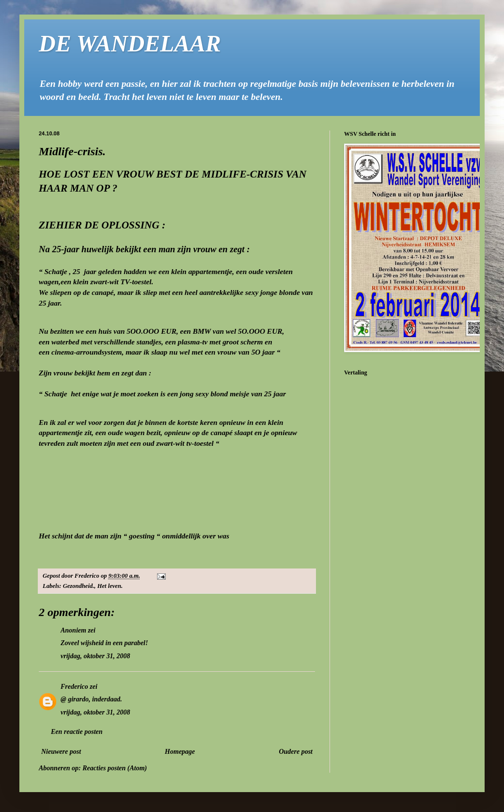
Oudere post (296, 752)
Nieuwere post (61, 752)
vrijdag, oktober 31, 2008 (95, 656)
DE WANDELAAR (130, 43)
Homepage (180, 752)
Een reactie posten (77, 732)
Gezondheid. (79, 586)
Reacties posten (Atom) (115, 768)
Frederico (74, 687)
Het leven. (110, 586)
